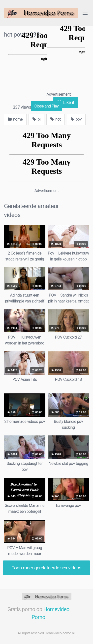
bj (36, 119)
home (15, 119)
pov (76, 119)
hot (56, 119)
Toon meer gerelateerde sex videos (46, 568)
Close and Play (47, 106)
